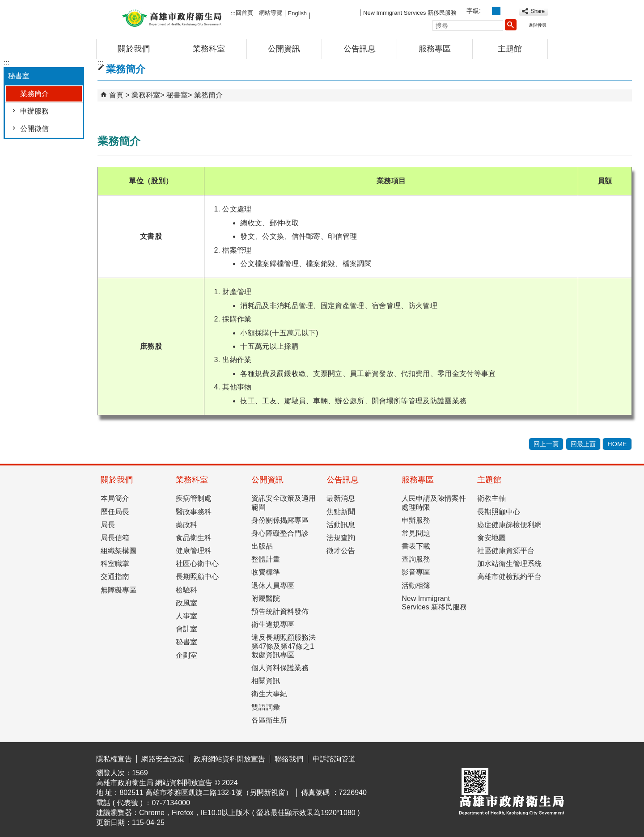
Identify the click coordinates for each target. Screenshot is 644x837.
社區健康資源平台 (506, 551)
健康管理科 (194, 551)
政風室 (186, 603)
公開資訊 (284, 49)
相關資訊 (266, 681)
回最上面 (583, 444)
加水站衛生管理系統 (509, 564)
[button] (511, 25)
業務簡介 (34, 94)
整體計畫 (266, 559)
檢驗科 (186, 590)
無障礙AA (515, 757)
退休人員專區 (273, 585)
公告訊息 (360, 49)
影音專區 (416, 572)
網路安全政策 (163, 759)
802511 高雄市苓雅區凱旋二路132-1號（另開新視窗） (206, 793)
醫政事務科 (194, 512)
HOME (617, 444)
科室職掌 (115, 564)
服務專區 (435, 49)
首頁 (116, 95)
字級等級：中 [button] (496, 11)
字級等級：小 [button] (486, 11)
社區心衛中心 (197, 564)
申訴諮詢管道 (334, 759)
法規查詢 (341, 538)
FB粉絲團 (335, 12)
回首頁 (244, 13)
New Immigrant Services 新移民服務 (410, 13)
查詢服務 (416, 559)
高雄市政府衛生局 (172, 17)
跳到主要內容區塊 (5, 7)
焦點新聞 (341, 512)
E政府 (471, 757)
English (297, 13)
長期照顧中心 (197, 577)
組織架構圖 (119, 551)
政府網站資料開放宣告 (229, 759)
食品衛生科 (194, 538)
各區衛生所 (269, 720)
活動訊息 (341, 525)
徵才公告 (341, 551)
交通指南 (115, 577)
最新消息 (341, 498)
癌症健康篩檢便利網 (509, 525)
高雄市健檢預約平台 (509, 577)
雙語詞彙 (266, 707)
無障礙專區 (119, 590)
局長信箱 (115, 538)
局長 (108, 525)
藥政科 (186, 525)
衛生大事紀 (269, 694)
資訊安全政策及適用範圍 (284, 503)
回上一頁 (546, 444)
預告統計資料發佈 (280, 611)
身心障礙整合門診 (280, 533)
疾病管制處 (194, 498)
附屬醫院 (266, 598)
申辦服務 (34, 111)
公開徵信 (34, 129)
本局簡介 (115, 498)
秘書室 (177, 95)
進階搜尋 (538, 25)
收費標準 (266, 572)
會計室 (186, 629)
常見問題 (416, 533)
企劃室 (186, 655)
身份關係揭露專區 (280, 520)
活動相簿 (416, 585)
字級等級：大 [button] (506, 11)
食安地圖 (491, 538)
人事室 (186, 616)
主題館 (510, 49)
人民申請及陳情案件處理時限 (434, 503)
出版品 (262, 546)
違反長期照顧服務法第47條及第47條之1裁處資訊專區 (284, 646)
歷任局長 (115, 512)
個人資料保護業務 (280, 668)
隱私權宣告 (114, 759)
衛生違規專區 (273, 624)
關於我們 (134, 49)
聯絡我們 (289, 759)
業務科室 (209, 49)
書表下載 (416, 546)
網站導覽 (271, 13)
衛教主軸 (491, 498)
